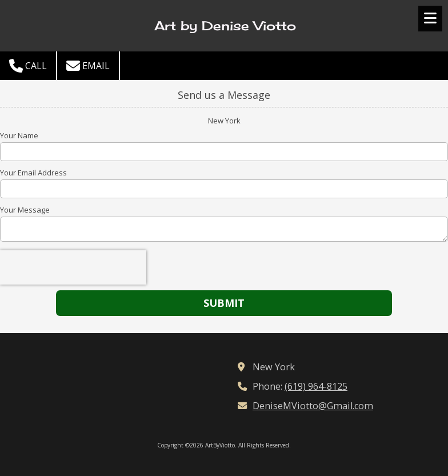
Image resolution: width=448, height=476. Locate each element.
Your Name (19, 135)
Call (28, 66)
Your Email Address (33, 173)
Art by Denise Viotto (225, 26)
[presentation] (73, 267)
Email (88, 66)
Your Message (25, 210)
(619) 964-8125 (316, 386)
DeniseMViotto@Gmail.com (313, 406)
